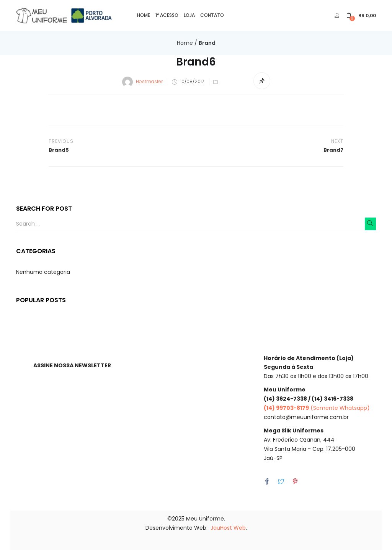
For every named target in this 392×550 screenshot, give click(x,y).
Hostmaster (149, 81)
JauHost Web (228, 528)
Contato (212, 15)
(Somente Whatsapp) (317, 408)
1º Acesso (167, 15)
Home (144, 15)
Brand (207, 43)
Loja (189, 15)
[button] (361, 16)
